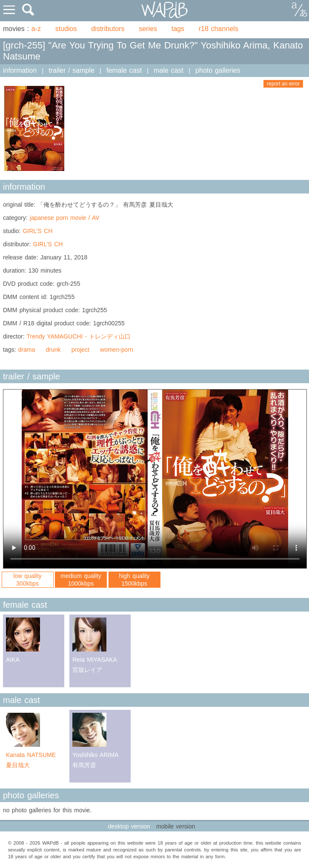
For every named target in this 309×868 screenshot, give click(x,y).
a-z (36, 29)
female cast (124, 70)
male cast (169, 70)
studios (66, 29)
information (20, 70)
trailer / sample (72, 70)
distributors (108, 29)
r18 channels (219, 29)
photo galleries (218, 70)
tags (178, 29)
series (148, 29)
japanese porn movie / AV (65, 218)
